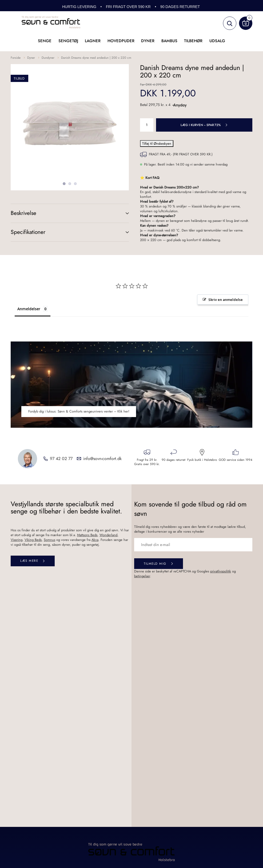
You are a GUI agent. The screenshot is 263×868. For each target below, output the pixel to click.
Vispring (17, 540)
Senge (45, 41)
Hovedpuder (121, 41)
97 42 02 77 (61, 459)
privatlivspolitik (221, 571)
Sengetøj (68, 41)
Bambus (169, 41)
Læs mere (29, 561)
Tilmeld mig (155, 563)
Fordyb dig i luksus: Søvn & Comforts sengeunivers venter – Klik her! (79, 411)
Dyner (148, 41)
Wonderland (108, 535)
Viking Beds (33, 540)
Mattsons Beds (87, 535)
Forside (16, 58)
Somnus (49, 540)
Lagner (93, 41)
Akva (95, 540)
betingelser (142, 576)
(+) (122, 213)
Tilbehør (193, 41)
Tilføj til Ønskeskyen (157, 144)
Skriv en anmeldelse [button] (226, 300)
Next (113, 123)
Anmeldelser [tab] (29, 309)
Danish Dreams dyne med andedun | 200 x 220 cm (96, 58)
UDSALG (217, 41)
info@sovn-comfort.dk (102, 459)
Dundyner (48, 58)
